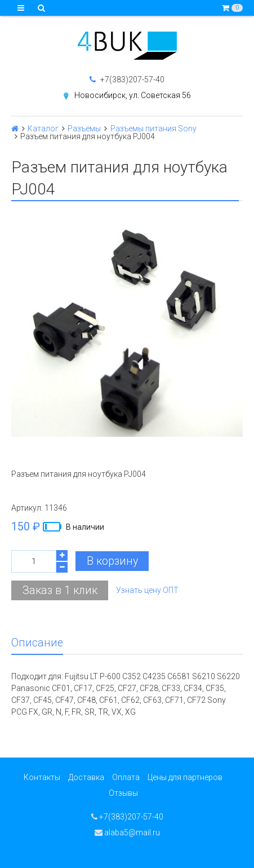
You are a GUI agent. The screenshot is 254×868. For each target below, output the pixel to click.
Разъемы (84, 129)
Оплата (126, 777)
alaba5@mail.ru (127, 832)
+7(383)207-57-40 (127, 79)
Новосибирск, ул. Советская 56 (133, 95)
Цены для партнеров (185, 777)
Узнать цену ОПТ (147, 590)
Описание (37, 643)
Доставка (86, 777)
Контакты (42, 777)
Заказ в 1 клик (60, 590)
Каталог (43, 129)
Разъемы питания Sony (153, 129)
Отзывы (123, 793)
